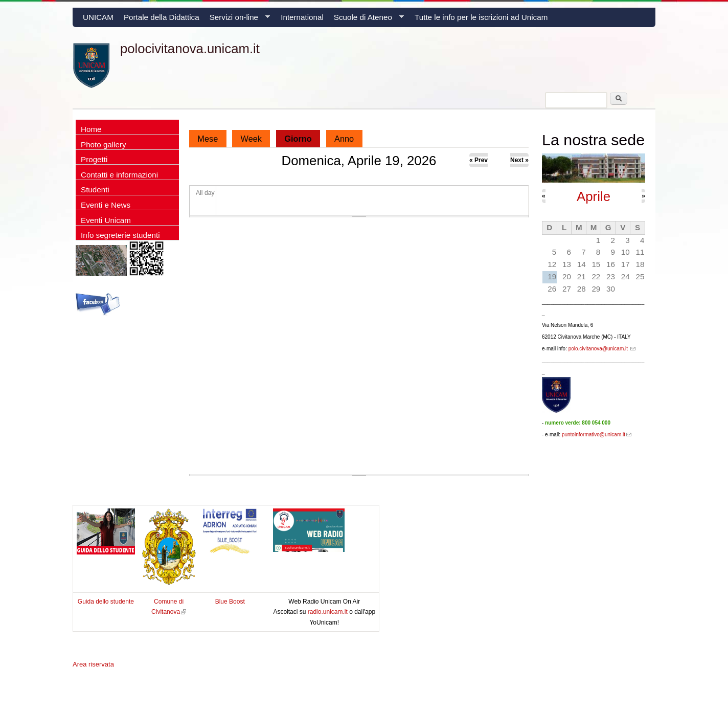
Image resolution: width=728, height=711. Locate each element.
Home (91, 129)
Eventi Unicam (106, 220)
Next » (519, 160)
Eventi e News (106, 205)
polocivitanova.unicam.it (190, 49)
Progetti (94, 159)
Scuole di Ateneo (366, 20)
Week (252, 139)
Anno (344, 139)
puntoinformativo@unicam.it (597, 435)
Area (93, 664)
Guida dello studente (106, 602)
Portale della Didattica (162, 17)
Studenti (95, 190)
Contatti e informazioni (119, 175)
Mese (208, 139)
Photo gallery (104, 145)
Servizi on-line (237, 20)
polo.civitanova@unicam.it (602, 349)
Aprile (594, 196)
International (302, 17)
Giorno (302, 137)
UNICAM (98, 17)
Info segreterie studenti (120, 235)
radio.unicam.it (328, 612)
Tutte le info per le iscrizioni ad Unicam (481, 17)
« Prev (479, 160)
